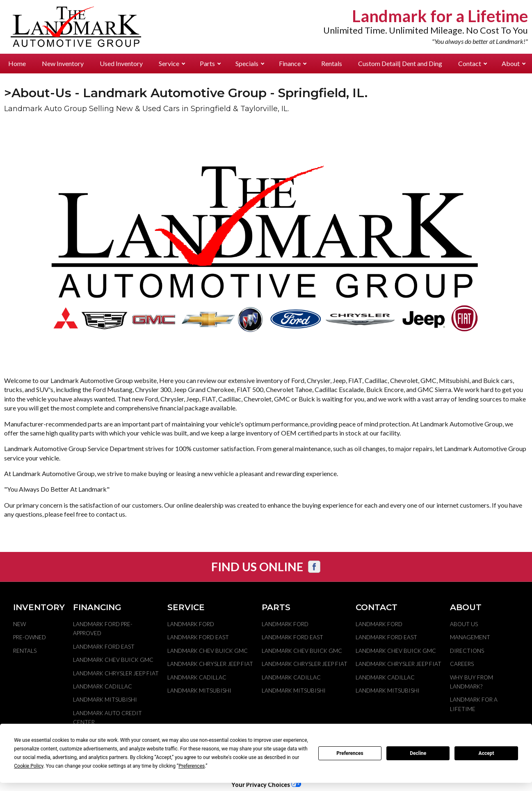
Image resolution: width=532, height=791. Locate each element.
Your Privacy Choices (266, 785)
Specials (250, 63)
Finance (293, 63)
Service (172, 63)
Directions (467, 651)
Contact (473, 63)
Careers (462, 664)
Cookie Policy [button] (29, 766)
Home (17, 63)
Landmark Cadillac (103, 686)
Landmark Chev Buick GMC (113, 660)
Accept (486, 753)
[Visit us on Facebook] (314, 567)
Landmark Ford (191, 624)
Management (470, 637)
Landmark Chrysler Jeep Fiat (116, 673)
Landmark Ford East (104, 647)
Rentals (332, 63)
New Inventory (63, 63)
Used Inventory (121, 63)
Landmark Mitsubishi (105, 700)
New (19, 624)
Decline (418, 753)
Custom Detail (400, 63)
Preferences (350, 753)
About (514, 63)
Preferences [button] (192, 766)
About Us (464, 624)
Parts (210, 63)
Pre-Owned (30, 637)
